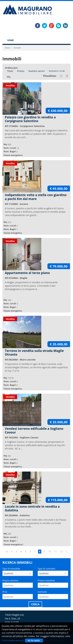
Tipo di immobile (11, 569)
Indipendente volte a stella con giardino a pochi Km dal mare (36, 197)
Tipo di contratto (46, 569)
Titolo (10, 71)
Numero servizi (36, 71)
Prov (5, 592)
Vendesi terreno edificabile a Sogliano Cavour (34, 430)
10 (50, 551)
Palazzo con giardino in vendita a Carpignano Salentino (30, 119)
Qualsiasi (8, 573)
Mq (9, 77)
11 (56, 551)
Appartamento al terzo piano (27, 273)
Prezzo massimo (46, 580)
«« (7, 551)
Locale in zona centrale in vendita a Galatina (32, 508)
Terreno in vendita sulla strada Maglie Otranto (34, 353)
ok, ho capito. (34, 641)
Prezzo (21, 71)
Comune (42, 592)
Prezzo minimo (10, 580)
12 (62, 551)
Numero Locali (57, 71)
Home (11, 40)
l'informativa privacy (13, 640)
